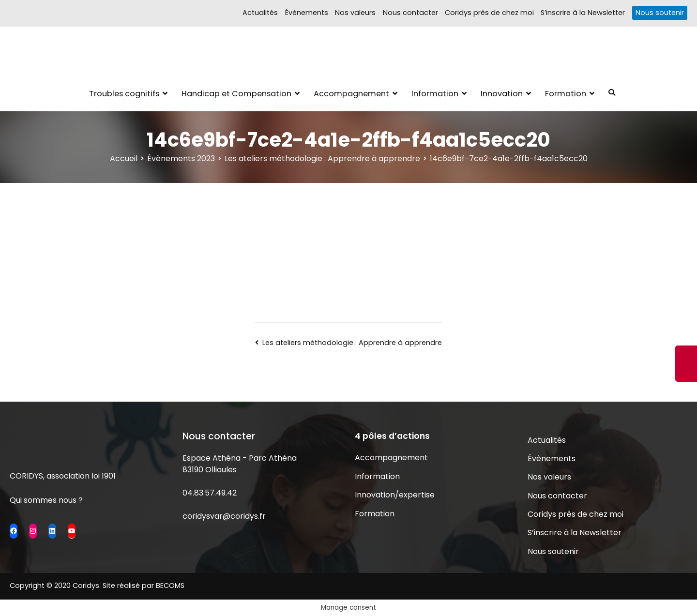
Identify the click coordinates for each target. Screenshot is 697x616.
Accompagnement (351, 94)
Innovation (502, 94)
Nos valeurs (355, 13)
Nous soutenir (660, 13)
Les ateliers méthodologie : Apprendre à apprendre (352, 343)
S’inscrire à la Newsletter (583, 13)
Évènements (307, 13)
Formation (566, 94)
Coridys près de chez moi (489, 13)
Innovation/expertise (395, 495)
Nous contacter (410, 13)
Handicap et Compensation (236, 94)
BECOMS (170, 586)
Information (435, 94)
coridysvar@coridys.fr (224, 516)
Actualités (260, 13)
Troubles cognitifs (124, 94)
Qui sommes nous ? (46, 500)
